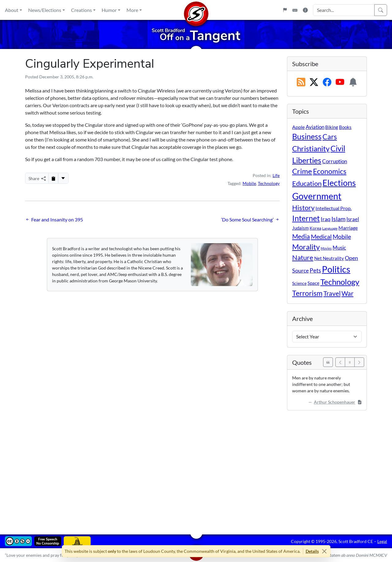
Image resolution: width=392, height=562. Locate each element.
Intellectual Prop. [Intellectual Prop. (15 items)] (334, 208)
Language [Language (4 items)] (330, 228)
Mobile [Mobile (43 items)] (342, 237)
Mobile (249, 183)
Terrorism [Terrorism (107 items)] (307, 293)
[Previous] (340, 362)
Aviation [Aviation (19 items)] (315, 127)
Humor (109, 10)
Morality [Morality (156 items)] (306, 247)
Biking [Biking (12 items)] (332, 127)
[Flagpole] (285, 10)
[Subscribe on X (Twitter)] (314, 82)
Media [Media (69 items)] (301, 236)
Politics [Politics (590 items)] (336, 269)
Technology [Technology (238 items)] (340, 282)
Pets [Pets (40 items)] (315, 270)
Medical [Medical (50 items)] (321, 236)
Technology (269, 183)
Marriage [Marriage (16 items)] (348, 228)
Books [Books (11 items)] (345, 127)
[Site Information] (305, 10)
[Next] (359, 362)
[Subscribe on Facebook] (327, 82)
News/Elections (45, 10)
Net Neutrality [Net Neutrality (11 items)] (329, 258)
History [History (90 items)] (303, 207)
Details (312, 551)
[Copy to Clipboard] (53, 178)
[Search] (381, 10)
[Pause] (350, 362)
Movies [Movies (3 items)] (326, 248)
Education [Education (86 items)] (307, 183)
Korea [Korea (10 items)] (315, 228)
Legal (382, 541)
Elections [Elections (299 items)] (339, 183)
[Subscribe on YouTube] (340, 82)
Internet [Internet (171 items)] (306, 218)
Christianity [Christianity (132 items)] (311, 149)
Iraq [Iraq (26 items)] (326, 219)
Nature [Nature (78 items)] (303, 257)
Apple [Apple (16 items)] (298, 127)
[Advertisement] (196, 468)
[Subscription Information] (353, 82)
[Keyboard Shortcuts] (295, 10)
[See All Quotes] (328, 362)
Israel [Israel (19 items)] (353, 219)
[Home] (196, 10)
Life (276, 175)
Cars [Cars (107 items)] (330, 137)
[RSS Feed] (301, 82)
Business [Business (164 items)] (307, 136)
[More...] (63, 178)
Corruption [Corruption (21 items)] (335, 161)
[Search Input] (344, 10)
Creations (81, 10)
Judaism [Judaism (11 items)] (300, 228)
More (132, 10)
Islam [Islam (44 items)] (338, 219)
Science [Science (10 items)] (299, 283)
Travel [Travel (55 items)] (332, 293)
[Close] (324, 551)
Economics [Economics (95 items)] (330, 171)
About (12, 10)
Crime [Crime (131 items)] (302, 171)
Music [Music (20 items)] (339, 248)
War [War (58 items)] (347, 293)
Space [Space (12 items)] (313, 283)
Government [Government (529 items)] (317, 196)
